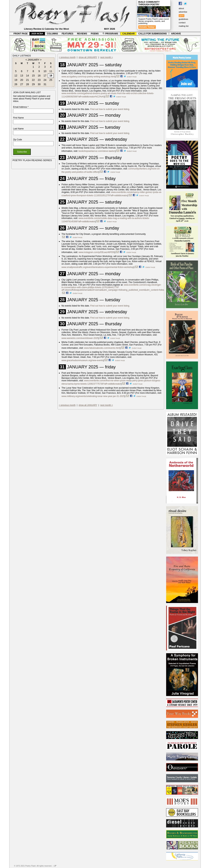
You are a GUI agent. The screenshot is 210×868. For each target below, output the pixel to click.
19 (16, 80)
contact (182, 23)
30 (39, 84)
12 (16, 76)
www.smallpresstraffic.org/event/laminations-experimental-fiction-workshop (98, 267)
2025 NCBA (37, 34)
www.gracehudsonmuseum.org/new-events (82, 360)
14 (27, 76)
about (181, 8)
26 (16, 84)
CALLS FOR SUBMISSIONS (152, 34)
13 (22, 76)
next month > (107, 57)
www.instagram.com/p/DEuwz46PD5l (96, 252)
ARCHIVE (176, 34)
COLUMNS (52, 34)
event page (132, 77)
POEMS (95, 34)
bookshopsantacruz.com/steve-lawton (97, 151)
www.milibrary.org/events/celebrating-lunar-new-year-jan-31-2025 (93, 396)
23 (39, 80)
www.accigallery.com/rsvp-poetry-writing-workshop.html (88, 77)
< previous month (67, 57)
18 (51, 76)
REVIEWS (82, 34)
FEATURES (68, 34)
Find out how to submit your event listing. (110, 109)
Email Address (21, 107)
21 (27, 80)
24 (45, 80)
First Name (18, 118)
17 (45, 76)
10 (45, 71)
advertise (183, 12)
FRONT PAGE (21, 34)
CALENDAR (129, 34)
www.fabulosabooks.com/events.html (102, 348)
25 (51, 80)
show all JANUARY (88, 57)
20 (22, 80)
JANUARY (33, 60)
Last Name (18, 129)
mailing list (184, 26)
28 (27, 84)
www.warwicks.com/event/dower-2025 (80, 338)
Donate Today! (147, 27)
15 (33, 76)
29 (33, 84)
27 (22, 84)
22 (33, 80)
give (182, 15)
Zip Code (18, 140)
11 (51, 71)
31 (45, 84)
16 (39, 76)
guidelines (183, 19)
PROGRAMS (110, 34)
